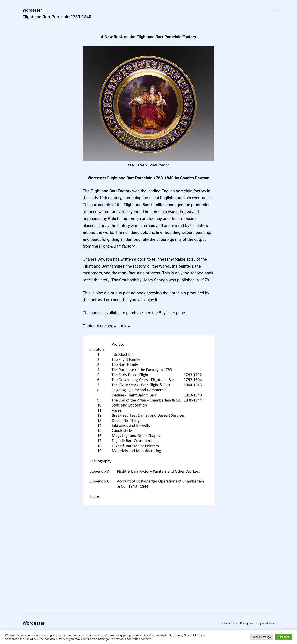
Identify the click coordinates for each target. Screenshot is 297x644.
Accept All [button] (283, 637)
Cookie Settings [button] (262, 637)
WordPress (268, 623)
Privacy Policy (230, 623)
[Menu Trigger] (277, 9)
